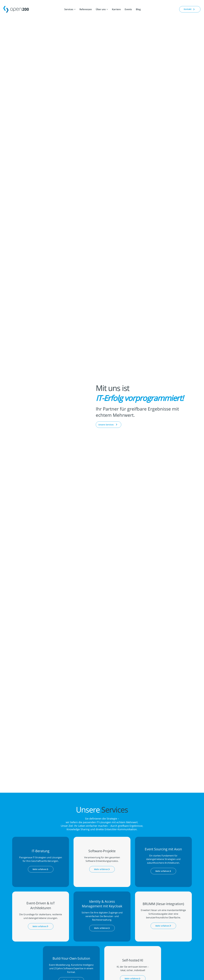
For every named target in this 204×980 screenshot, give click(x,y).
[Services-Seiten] (75, 9)
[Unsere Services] (109, 425)
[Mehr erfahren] (41, 869)
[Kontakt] (190, 9)
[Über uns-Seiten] (107, 9)
